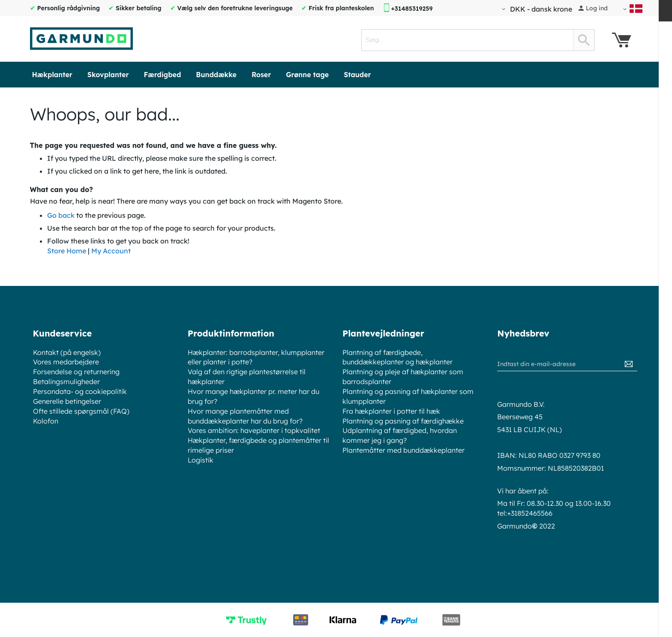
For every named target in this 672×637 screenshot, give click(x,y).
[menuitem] (52, 75)
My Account (111, 251)
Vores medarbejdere (66, 362)
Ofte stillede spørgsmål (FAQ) (81, 411)
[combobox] (478, 40)
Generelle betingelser (67, 401)
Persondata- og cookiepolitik (80, 391)
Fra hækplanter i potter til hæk (391, 411)
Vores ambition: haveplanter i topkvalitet (254, 430)
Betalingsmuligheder (66, 382)
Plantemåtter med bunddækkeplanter (403, 450)
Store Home (67, 251)
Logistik (201, 460)
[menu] (336, 75)
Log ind (597, 8)
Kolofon (46, 421)
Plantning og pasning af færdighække (403, 421)
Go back (61, 215)
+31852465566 (530, 513)
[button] (535, 9)
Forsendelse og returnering (76, 372)
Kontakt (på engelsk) (67, 352)
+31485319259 (412, 9)
